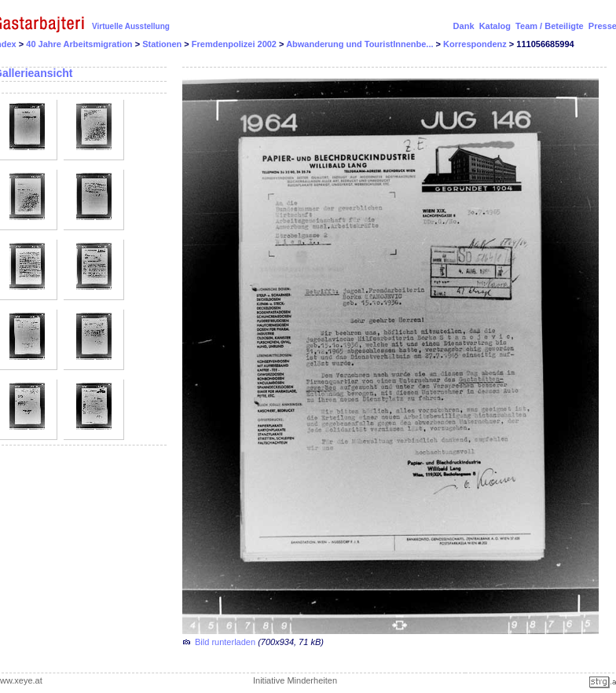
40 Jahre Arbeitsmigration (80, 44)
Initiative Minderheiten (295, 680)
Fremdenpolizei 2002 (235, 44)
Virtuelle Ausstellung (131, 26)
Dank (464, 26)
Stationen (163, 44)
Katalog (495, 26)
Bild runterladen (225, 642)
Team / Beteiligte (550, 26)
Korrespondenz (476, 44)
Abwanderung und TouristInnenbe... (361, 44)
